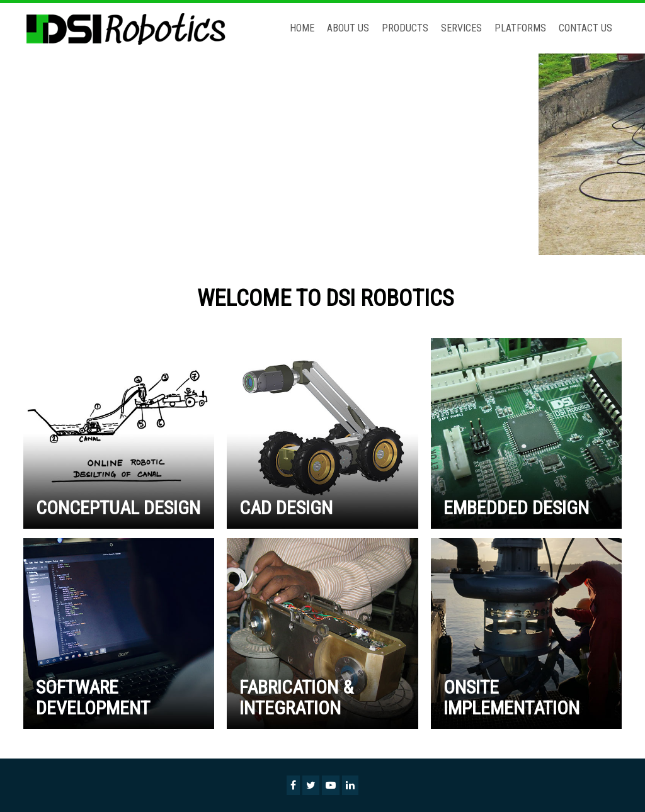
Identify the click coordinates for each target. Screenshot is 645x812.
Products (405, 28)
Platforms (520, 28)
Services (461, 28)
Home (302, 28)
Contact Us (585, 28)
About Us (348, 28)
